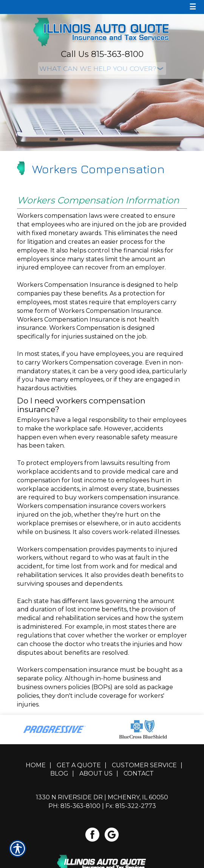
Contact (139, 773)
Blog (59, 773)
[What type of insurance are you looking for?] (102, 68)
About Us (96, 773)
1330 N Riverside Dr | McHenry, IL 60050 (102, 797)
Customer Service (144, 765)
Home (36, 765)
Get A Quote (79, 765)
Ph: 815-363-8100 (74, 806)
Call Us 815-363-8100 (102, 54)
